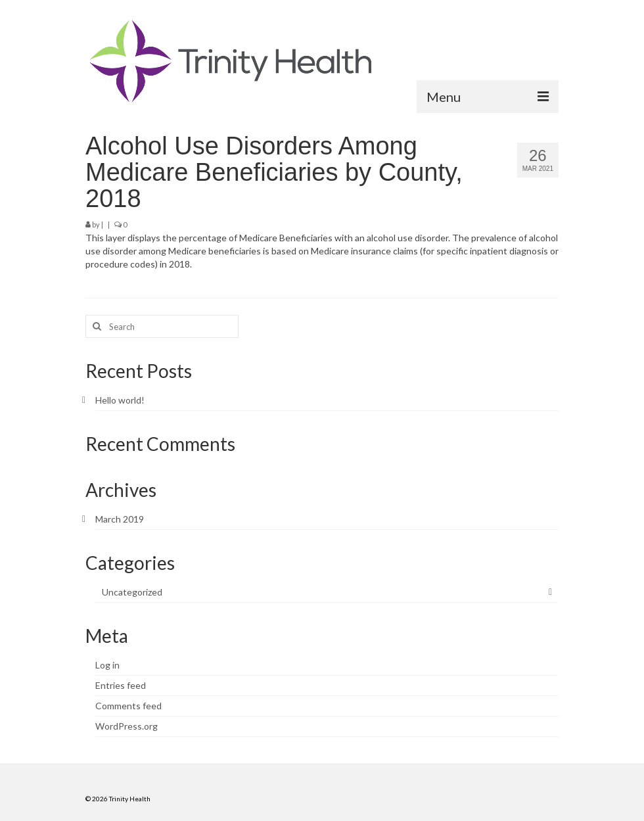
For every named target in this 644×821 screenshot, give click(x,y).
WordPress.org (126, 726)
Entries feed (121, 685)
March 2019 (120, 519)
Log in (107, 665)
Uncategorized (132, 592)
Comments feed (128, 706)
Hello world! (120, 400)
